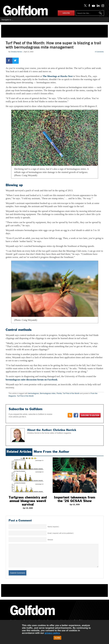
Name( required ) (53, 527)
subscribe (66, 13)
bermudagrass (34, 393)
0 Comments (99, 52)
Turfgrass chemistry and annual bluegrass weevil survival (28, 501)
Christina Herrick (16, 52)
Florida (59, 393)
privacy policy (52, 633)
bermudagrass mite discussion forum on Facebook (32, 380)
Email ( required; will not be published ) (61, 533)
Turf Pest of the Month (71, 393)
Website (50, 540)
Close (57, 638)
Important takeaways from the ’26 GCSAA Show (75, 499)
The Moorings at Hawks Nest (58, 76)
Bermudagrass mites (48, 393)
